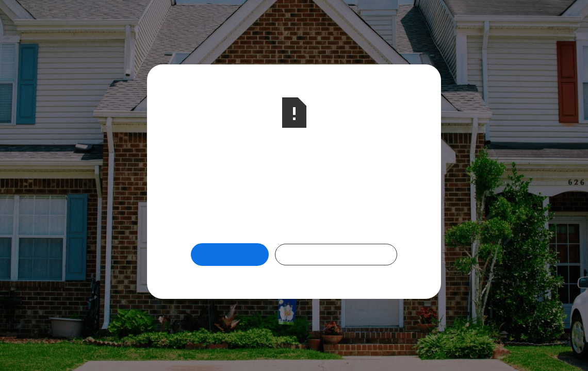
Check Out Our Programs (336, 255)
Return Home (230, 255)
